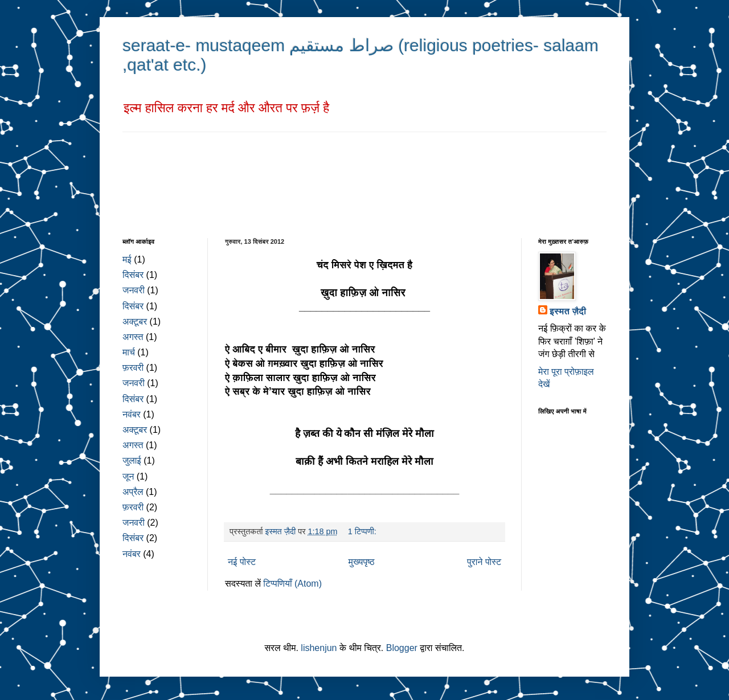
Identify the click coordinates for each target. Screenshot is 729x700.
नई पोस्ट (242, 562)
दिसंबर (133, 275)
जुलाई (132, 460)
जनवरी (134, 290)
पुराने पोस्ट (484, 562)
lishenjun (319, 648)
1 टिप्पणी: (363, 531)
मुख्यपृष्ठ (362, 562)
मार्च (129, 352)
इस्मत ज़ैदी (568, 311)
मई (127, 259)
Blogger (402, 648)
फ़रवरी (133, 368)
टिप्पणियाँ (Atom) (292, 584)
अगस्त (133, 337)
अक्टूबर (135, 322)
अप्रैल (133, 492)
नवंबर (132, 414)
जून (128, 476)
